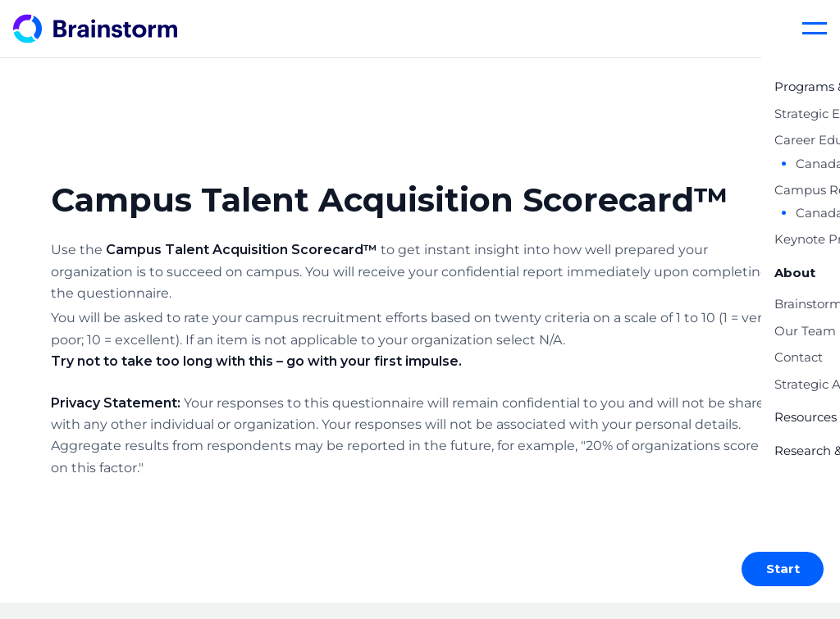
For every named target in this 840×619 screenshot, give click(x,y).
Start (783, 569)
